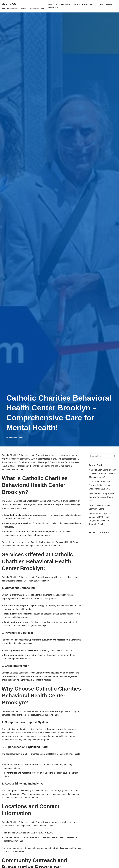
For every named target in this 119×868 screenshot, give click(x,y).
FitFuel (94, 5)
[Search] (100, 456)
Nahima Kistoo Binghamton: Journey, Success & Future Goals (102, 497)
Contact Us (54, 8)
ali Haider (13, 438)
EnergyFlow (107, 5)
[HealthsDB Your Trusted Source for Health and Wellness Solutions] (23, 6)
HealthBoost (81, 5)
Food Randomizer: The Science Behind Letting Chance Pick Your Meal (99, 485)
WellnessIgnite (64, 5)
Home (51, 5)
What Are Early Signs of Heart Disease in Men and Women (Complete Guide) (102, 473)
